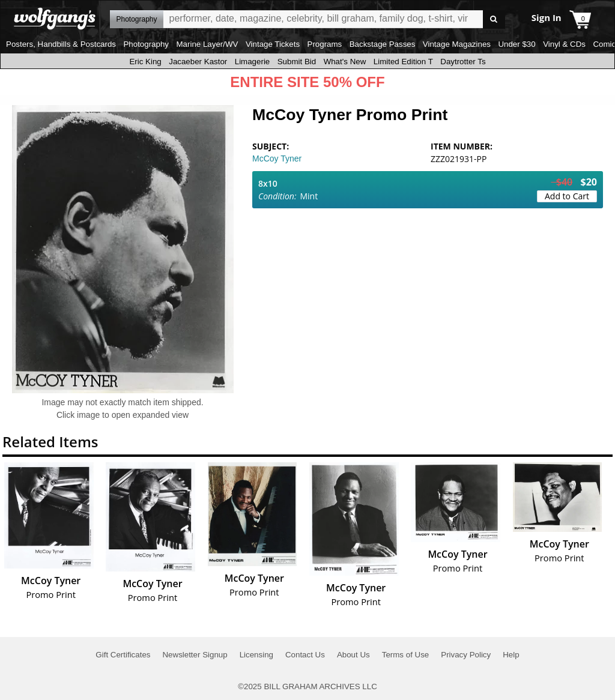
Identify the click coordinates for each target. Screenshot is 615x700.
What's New (345, 62)
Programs (325, 44)
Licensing (256, 655)
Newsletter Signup (195, 655)
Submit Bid (297, 62)
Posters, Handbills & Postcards (61, 44)
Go (494, 20)
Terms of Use (406, 655)
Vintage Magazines (457, 44)
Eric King (145, 62)
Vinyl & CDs (564, 44)
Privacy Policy (466, 655)
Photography (146, 44)
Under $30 (517, 44)
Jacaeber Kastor (198, 62)
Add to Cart (567, 196)
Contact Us (305, 655)
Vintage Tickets (273, 44)
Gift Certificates (123, 655)
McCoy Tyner (277, 158)
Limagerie (253, 62)
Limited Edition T (403, 62)
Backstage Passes (383, 44)
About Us (353, 655)
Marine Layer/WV (207, 44)
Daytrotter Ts (463, 62)
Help (511, 655)
